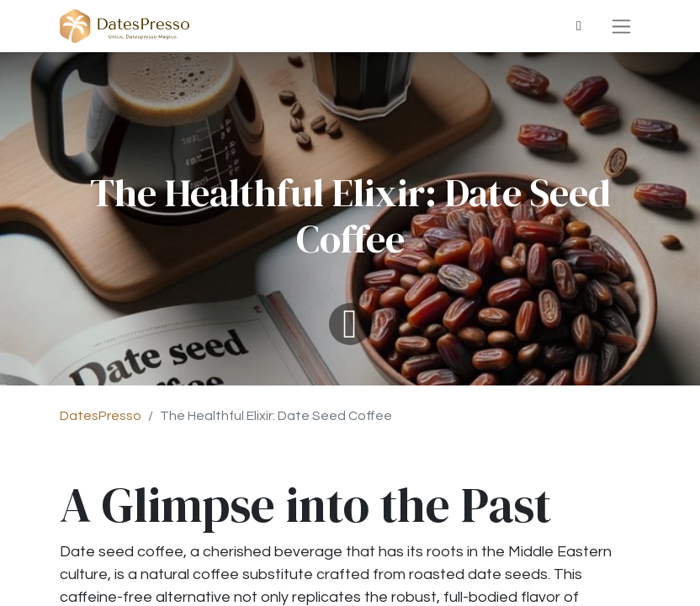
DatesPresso (101, 416)
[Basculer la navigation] (621, 26)
